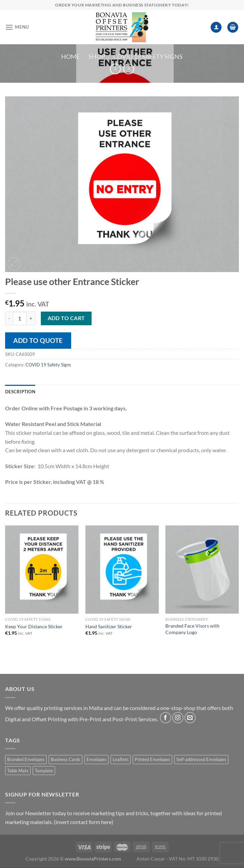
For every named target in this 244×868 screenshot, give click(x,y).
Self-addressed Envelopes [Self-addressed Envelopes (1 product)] (201, 759)
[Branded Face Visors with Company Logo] (202, 570)
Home (71, 57)
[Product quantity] (20, 318)
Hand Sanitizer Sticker (109, 626)
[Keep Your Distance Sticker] (42, 570)
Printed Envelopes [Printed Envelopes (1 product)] (152, 759)
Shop (97, 57)
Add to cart (66, 318)
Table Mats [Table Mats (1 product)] (18, 771)
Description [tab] (20, 392)
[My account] (216, 27)
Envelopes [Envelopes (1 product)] (96, 759)
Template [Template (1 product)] (44, 771)
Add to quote (38, 340)
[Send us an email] (190, 718)
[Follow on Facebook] (166, 718)
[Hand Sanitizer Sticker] (122, 570)
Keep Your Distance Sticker (34, 626)
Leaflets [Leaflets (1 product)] (121, 759)
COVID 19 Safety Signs (148, 57)
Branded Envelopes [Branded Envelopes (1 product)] (26, 759)
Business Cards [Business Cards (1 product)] (66, 759)
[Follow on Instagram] (178, 718)
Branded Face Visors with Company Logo (192, 629)
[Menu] (17, 27)
